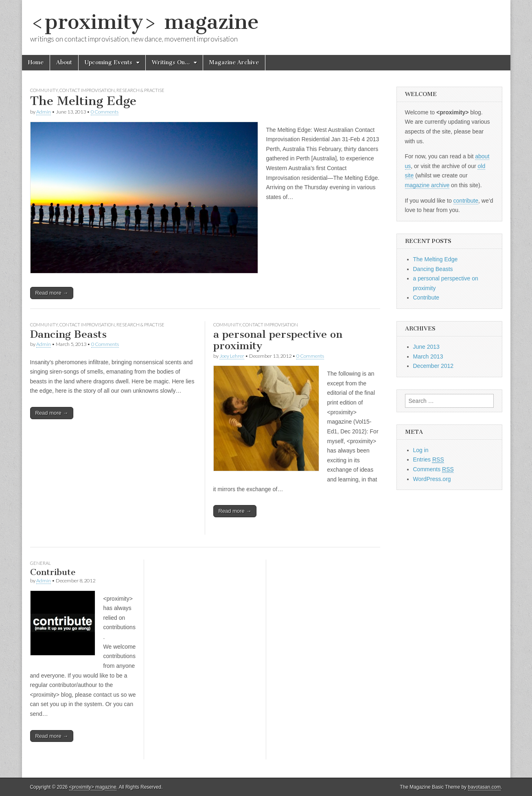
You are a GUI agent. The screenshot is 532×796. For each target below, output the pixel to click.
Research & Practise (140, 90)
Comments (433, 469)
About (64, 62)
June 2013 (426, 347)
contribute (466, 201)
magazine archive (427, 185)
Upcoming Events (108, 62)
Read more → (52, 293)
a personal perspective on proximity (278, 340)
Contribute (53, 572)
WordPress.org (432, 479)
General (41, 563)
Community (44, 90)
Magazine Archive (234, 62)
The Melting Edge (83, 101)
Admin (44, 112)
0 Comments (105, 112)
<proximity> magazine (144, 22)
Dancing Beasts (68, 334)
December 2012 (433, 366)
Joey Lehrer (232, 356)
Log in (421, 450)
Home (36, 62)
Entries (429, 460)
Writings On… (171, 62)
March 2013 (428, 356)
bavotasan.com (485, 787)
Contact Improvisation (87, 90)
